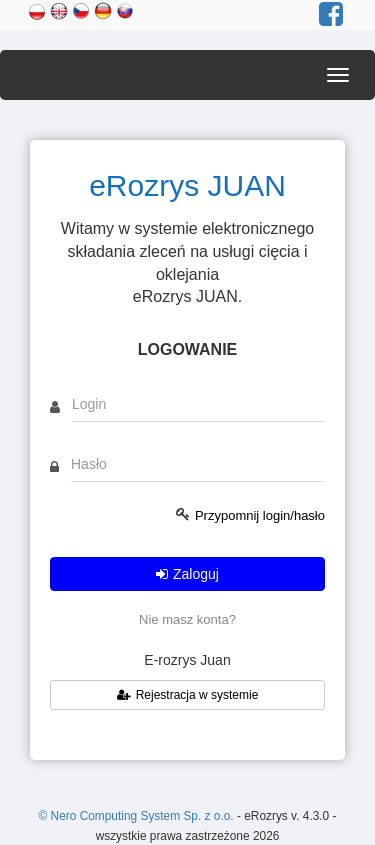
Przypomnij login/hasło (260, 515)
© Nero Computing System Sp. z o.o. (138, 816)
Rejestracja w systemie (188, 695)
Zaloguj (187, 574)
